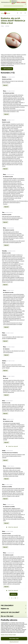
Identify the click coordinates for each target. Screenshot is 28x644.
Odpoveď (5, 85)
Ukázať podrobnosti (14, 642)
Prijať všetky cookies (14, 639)
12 (15, 598)
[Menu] (25, 13)
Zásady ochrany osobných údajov (8, 635)
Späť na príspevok (7, 69)
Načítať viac (13, 594)
